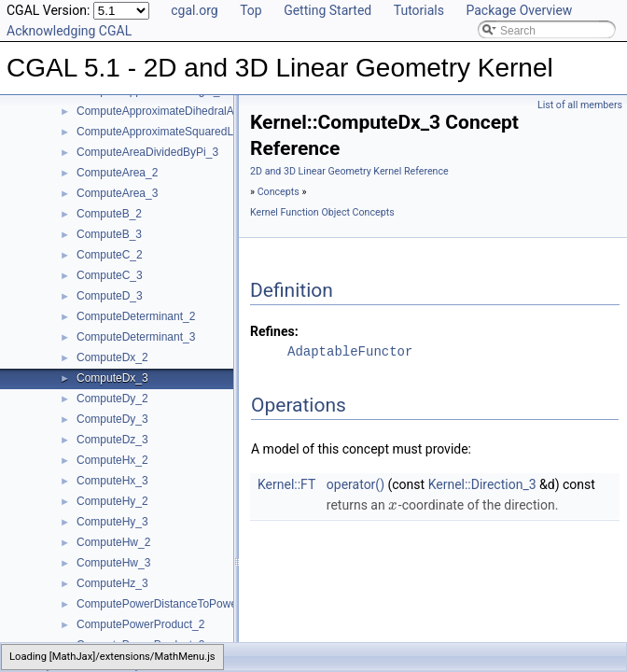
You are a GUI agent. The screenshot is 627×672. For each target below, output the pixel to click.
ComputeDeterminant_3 (136, 337)
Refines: (274, 331)
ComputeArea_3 (117, 193)
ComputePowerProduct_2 (140, 624)
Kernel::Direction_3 (482, 484)
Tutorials (419, 10)
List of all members (580, 105)
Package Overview (519, 10)
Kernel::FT (286, 484)
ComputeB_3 (109, 234)
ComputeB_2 (109, 214)
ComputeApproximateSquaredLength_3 (175, 132)
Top (251, 10)
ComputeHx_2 (112, 460)
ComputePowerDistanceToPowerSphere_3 (183, 604)
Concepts (279, 192)
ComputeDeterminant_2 (136, 316)
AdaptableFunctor (350, 351)
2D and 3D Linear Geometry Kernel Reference (349, 171)
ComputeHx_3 (112, 481)
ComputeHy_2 (112, 501)
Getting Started (327, 10)
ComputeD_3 (110, 296)
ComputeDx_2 (112, 357)
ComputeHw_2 (113, 542)
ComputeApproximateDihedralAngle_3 (172, 111)
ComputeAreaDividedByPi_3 (147, 152)
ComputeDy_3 (112, 419)
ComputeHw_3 (113, 563)
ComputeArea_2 (117, 173)
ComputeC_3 (110, 275)
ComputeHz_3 (112, 583)
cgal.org (194, 10)
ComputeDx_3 (112, 378)
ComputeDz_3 (112, 440)
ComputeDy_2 (112, 399)
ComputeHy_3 (112, 522)
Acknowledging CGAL (69, 31)
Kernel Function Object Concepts (322, 212)
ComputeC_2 (110, 255)
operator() (355, 484)
